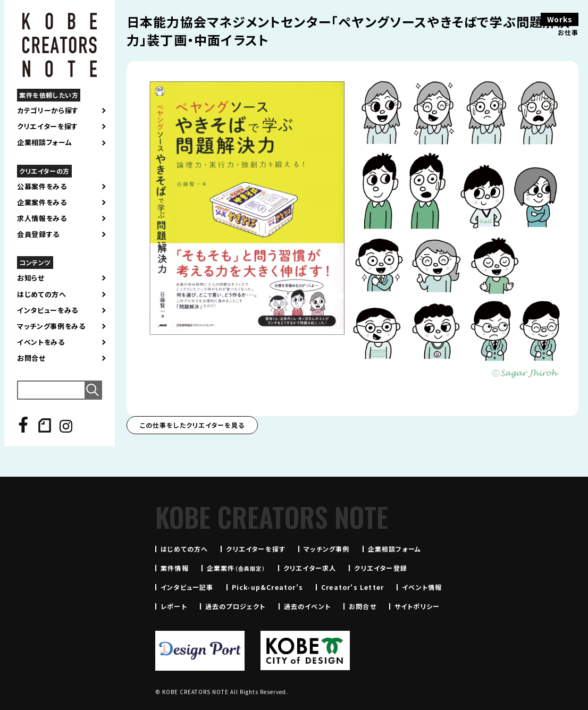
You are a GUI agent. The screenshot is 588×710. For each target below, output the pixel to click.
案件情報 (175, 568)
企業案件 (236, 568)
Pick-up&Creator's (267, 587)
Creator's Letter (352, 587)
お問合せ (31, 358)
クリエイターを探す (48, 126)
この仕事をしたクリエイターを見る (192, 425)
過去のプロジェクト (236, 606)
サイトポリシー (417, 606)
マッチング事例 (326, 549)
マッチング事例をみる (51, 326)
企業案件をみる (42, 202)
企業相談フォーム (44, 142)
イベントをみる (41, 342)
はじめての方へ (42, 294)
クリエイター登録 (381, 568)
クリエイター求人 (310, 568)
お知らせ (31, 278)
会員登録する (38, 234)
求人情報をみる (42, 218)
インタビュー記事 (187, 587)
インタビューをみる (48, 310)
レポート (174, 606)
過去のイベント (307, 606)
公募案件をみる (42, 187)
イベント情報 (422, 587)
